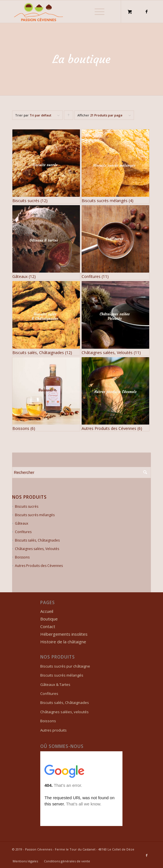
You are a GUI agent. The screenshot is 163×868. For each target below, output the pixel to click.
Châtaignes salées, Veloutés (37, 549)
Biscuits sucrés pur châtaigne (65, 666)
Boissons (22, 557)
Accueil (47, 611)
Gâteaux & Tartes (55, 684)
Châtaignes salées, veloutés (64, 712)
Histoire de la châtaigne (63, 642)
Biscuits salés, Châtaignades (37, 540)
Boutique (49, 619)
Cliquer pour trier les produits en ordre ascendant (69, 116)
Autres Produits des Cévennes (39, 566)
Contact (48, 626)
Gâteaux (22, 523)
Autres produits (53, 730)
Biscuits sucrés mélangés (35, 515)
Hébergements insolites (64, 634)
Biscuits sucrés (27, 506)
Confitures (23, 532)
